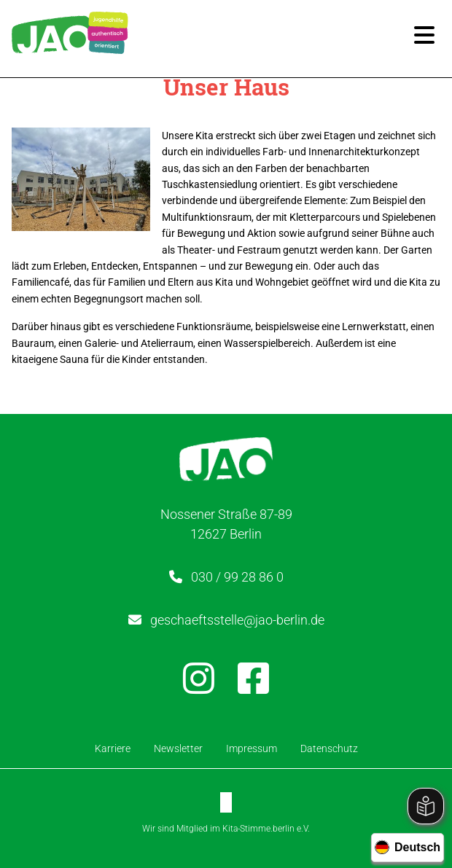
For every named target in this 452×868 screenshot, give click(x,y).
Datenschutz (329, 748)
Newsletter (178, 748)
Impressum (252, 748)
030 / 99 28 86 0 (237, 577)
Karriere (113, 748)
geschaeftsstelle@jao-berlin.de (237, 620)
